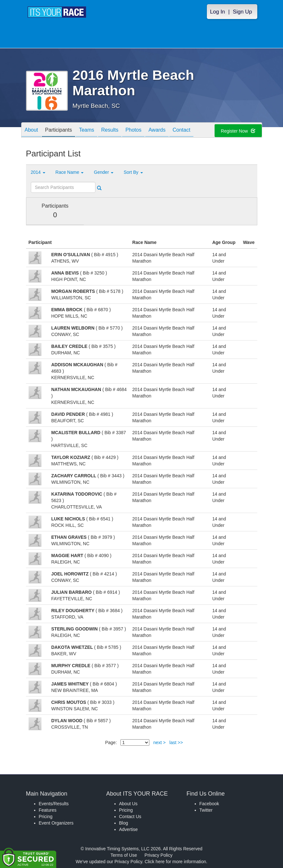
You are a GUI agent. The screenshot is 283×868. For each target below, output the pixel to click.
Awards (157, 131)
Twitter (206, 810)
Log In (218, 12)
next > (159, 742)
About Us (128, 804)
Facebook (209, 804)
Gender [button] (104, 172)
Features (48, 810)
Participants (58, 131)
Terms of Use (124, 855)
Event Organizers (56, 823)
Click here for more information (175, 862)
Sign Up (243, 12)
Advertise (128, 829)
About (31, 131)
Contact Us (130, 817)
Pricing (46, 817)
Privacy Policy (159, 855)
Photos (133, 131)
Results (110, 131)
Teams (87, 131)
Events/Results (54, 804)
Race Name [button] (70, 172)
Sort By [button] (133, 172)
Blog (124, 823)
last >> (176, 742)
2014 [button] (38, 172)
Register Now (238, 131)
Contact (181, 131)
